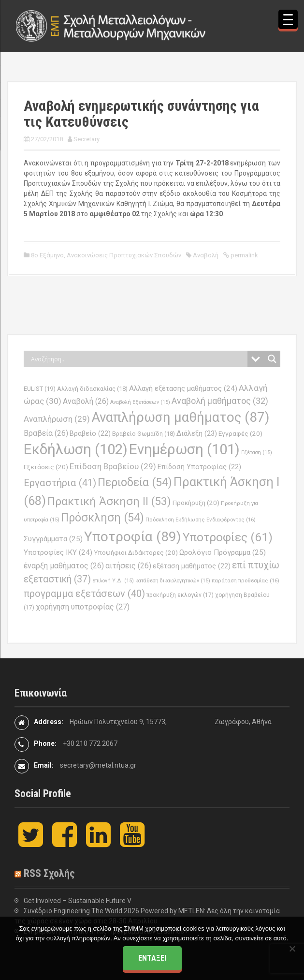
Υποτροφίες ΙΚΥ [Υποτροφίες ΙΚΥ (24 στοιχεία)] (58, 552)
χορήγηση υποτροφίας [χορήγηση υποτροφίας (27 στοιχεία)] (83, 607)
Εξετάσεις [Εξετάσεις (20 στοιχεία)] (46, 467)
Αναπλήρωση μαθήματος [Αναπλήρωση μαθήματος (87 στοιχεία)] (180, 417)
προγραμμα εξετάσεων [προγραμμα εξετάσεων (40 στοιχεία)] (84, 594)
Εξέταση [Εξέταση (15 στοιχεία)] (257, 453)
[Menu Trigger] (288, 19)
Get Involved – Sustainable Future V (78, 901)
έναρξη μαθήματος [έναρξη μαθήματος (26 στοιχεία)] (64, 566)
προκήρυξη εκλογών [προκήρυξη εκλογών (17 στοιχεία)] (180, 595)
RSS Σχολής (49, 873)
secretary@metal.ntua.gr (98, 765)
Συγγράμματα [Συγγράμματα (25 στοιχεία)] (53, 539)
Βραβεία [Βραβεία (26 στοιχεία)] (46, 433)
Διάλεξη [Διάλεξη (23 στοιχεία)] (197, 433)
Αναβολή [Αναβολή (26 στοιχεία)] (86, 401)
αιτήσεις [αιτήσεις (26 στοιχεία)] (128, 566)
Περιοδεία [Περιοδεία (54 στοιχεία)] (135, 483)
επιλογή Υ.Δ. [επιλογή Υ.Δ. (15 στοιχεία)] (113, 581)
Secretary (87, 139)
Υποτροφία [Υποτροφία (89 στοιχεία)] (133, 537)
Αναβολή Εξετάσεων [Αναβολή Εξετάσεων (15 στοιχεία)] (140, 402)
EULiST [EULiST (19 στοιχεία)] (40, 389)
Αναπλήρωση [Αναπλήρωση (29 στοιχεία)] (57, 419)
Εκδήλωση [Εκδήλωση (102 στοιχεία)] (76, 449)
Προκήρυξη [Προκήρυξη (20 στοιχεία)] (196, 503)
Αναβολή (206, 255)
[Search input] (138, 359)
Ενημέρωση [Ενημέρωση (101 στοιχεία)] (184, 449)
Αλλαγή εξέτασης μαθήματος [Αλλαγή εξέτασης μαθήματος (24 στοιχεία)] (183, 388)
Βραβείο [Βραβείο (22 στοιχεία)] (90, 434)
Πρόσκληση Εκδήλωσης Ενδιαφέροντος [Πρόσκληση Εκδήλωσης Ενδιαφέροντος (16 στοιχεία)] (201, 520)
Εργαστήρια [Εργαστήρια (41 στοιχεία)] (60, 483)
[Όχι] (292, 949)
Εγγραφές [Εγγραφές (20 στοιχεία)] (240, 434)
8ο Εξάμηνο (47, 255)
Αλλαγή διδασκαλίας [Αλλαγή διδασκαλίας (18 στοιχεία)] (92, 389)
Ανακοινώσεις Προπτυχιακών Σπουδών (124, 255)
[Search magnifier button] (272, 359)
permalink (244, 255)
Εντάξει (152, 958)
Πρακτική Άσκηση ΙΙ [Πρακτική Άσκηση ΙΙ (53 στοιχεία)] (109, 501)
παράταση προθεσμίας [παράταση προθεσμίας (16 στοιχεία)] (246, 580)
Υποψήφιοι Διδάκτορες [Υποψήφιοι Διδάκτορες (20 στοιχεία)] (136, 553)
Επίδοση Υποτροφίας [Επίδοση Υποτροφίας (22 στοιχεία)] (199, 467)
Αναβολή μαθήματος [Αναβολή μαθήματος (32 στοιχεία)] (220, 401)
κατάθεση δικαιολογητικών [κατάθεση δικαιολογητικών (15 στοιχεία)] (173, 581)
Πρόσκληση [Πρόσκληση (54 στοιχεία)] (102, 518)
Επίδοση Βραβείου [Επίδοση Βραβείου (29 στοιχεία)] (113, 466)
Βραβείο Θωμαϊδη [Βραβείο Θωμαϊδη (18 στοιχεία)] (144, 434)
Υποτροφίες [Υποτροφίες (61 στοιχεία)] (228, 537)
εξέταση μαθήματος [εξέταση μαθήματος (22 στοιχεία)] (192, 566)
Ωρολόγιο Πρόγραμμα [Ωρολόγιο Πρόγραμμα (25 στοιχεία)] (223, 552)
